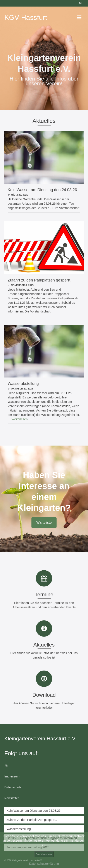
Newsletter (12, 798)
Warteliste (44, 522)
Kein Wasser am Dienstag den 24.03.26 (34, 811)
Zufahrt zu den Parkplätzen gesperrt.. (32, 820)
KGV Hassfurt (26, 17)
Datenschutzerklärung (44, 864)
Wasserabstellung (19, 829)
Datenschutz (13, 787)
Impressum (12, 776)
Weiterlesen (20, 419)
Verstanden (44, 854)
